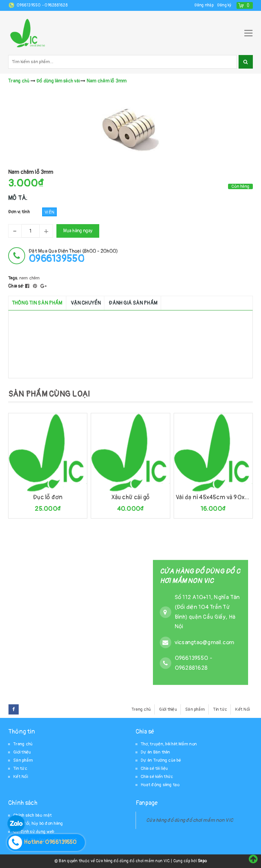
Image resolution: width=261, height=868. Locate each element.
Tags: (14, 278)
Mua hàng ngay (78, 231)
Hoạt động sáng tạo (160, 785)
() (248, 5)
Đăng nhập (204, 5)
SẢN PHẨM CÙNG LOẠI (49, 394)
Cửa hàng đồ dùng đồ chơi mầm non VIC (190, 820)
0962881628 (56, 5)
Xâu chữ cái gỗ (131, 497)
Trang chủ (141, 709)
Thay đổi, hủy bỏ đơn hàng (38, 824)
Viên (49, 212)
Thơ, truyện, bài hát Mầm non (169, 744)
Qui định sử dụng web (34, 832)
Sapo (202, 861)
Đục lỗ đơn (48, 497)
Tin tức (220, 709)
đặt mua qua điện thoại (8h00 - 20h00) (73, 256)
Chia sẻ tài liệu (154, 768)
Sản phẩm (195, 709)
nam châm (30, 278)
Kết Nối (242, 709)
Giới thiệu (168, 709)
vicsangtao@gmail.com (205, 642)
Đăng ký (224, 5)
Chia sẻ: (16, 286)
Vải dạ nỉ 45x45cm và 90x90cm (213, 497)
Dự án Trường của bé (161, 760)
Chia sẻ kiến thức (157, 777)
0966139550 (29, 5)
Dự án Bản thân (155, 752)
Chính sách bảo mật (33, 815)
